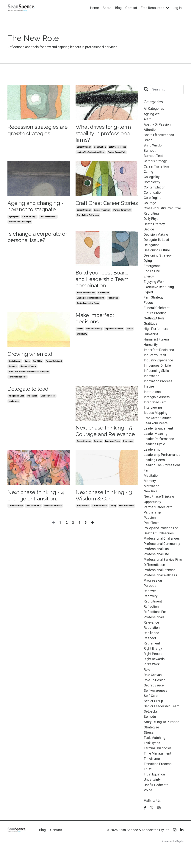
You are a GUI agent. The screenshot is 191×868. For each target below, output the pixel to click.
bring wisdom (83, 509)
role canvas (153, 689)
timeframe (152, 775)
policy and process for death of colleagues (29, 374)
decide (80, 332)
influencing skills (156, 377)
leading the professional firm (91, 153)
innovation (152, 383)
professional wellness (161, 587)
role (147, 684)
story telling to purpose (88, 223)
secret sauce (154, 700)
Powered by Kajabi (173, 858)
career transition (102, 218)
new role (151, 501)
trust (148, 786)
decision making (94, 332)
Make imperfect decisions (96, 321)
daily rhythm (153, 222)
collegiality (152, 178)
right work (152, 678)
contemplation (155, 189)
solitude (150, 732)
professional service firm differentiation (163, 573)
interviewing (153, 415)
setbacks (151, 726)
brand (148, 141)
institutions (152, 399)
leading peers (154, 469)
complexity (152, 184)
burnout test (153, 157)
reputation (152, 641)
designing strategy (158, 259)
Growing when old (30, 356)
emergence (152, 270)
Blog (118, 8)
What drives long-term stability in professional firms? (105, 134)
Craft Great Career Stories (99, 207)
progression (153, 592)
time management (158, 770)
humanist (13, 369)
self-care (151, 710)
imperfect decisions (114, 332)
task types (152, 759)
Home (94, 8)
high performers (156, 334)
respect (150, 651)
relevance (128, 445)
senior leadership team (88, 306)
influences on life (157, 372)
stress (130, 332)
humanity (151, 351)
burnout (150, 152)
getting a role (154, 324)
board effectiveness (86, 295)
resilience (152, 646)
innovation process (158, 388)
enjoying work (154, 286)
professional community (162, 555)
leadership (14, 404)
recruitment (153, 614)
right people (153, 668)
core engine (104, 295)
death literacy (15, 364)
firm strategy (154, 302)
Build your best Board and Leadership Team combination (103, 281)
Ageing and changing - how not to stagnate (36, 207)
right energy (153, 662)
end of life (38, 364)
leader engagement (159, 436)
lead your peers (48, 399)
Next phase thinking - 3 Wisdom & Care (105, 499)
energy (149, 281)
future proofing (155, 318)
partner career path (117, 153)
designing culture (157, 254)
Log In (177, 8)
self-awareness (156, 705)
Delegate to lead (29, 392)
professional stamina (160, 581)
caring (113, 509)
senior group (153, 716)
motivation (152, 495)
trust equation (155, 791)
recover (150, 603)
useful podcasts (156, 802)
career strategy (84, 148)
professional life (156, 565)
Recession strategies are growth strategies (35, 130)
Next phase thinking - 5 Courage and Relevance (106, 434)
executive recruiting (159, 291)
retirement (152, 657)
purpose (150, 598)
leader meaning (156, 442)
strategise (151, 743)
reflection (151, 619)
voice (148, 807)
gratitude (151, 329)
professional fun (156, 560)
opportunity (152, 512)
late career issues (118, 148)
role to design (155, 694)
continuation (100, 148)
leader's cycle (155, 453)
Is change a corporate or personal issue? (38, 239)
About (107, 8)
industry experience (159, 367)
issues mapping (156, 420)
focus (148, 307)
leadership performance (162, 463)
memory (150, 490)
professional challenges (20, 223)
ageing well (14, 218)
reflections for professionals (155, 627)
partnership (113, 300)
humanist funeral (28, 369)
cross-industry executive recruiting (163, 213)
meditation (152, 485)
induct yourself (155, 361)
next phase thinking (159, 506)
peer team (152, 533)
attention (151, 130)
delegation (32, 399)
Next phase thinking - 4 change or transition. (37, 499)
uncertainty (82, 337)
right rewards (155, 673)
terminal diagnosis (18, 379)
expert (149, 297)
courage (98, 445)
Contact (131, 8)
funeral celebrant (54, 364)
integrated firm (155, 409)
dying (27, 364)
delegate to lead (16, 399)
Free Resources (155, 8)
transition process (53, 509)
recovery (151, 608)
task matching (155, 753)
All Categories (154, 109)
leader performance (159, 447)
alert (147, 119)
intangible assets (157, 404)
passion (150, 528)
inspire (149, 393)
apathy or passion (157, 125)
